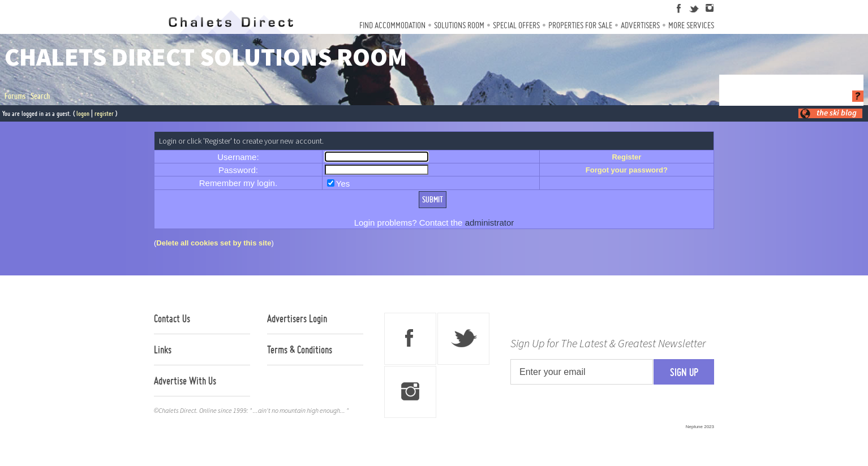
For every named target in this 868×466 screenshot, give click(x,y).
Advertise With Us (185, 381)
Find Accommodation (392, 25)
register (104, 113)
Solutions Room (459, 25)
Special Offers (516, 25)
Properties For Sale (580, 25)
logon (83, 113)
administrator (490, 223)
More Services (691, 25)
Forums (15, 96)
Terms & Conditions (300, 349)
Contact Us (172, 318)
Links (163, 349)
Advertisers (640, 25)
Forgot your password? (627, 170)
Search (40, 96)
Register (626, 157)
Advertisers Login (297, 318)
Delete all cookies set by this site (214, 243)
